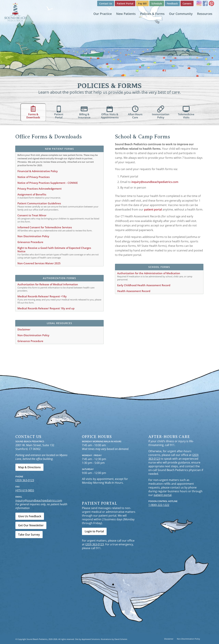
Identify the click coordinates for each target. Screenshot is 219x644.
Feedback (172, 4)
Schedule (157, 4)
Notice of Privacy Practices (34, 177)
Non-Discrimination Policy (33, 335)
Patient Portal (125, 4)
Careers (187, 4)
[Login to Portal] (94, 531)
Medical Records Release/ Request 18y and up (46, 308)
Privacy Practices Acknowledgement (40, 189)
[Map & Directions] (29, 467)
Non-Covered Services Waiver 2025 (39, 263)
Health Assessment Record (134, 291)
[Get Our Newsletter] (31, 525)
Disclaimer (24, 329)
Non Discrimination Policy (33, 236)
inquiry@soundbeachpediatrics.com (155, 182)
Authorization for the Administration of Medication (149, 273)
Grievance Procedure (30, 242)
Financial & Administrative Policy (38, 171)
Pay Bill (142, 4)
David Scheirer (121, 639)
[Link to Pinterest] (211, 3)
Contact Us (106, 4)
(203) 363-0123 (25, 480)
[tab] (33, 112)
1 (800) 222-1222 (159, 505)
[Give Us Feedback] (30, 516)
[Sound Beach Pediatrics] (16, 12)
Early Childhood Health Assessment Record (144, 285)
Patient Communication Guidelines (39, 203)
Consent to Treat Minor (32, 215)
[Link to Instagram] (199, 3)
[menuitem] (106, 4)
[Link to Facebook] (205, 3)
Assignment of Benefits (32, 194)
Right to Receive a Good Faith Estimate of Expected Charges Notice (54, 250)
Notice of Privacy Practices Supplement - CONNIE (48, 183)
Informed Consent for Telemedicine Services (45, 227)
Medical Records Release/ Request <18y (42, 296)
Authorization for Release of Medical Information (48, 284)
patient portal (153, 209)
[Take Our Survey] (29, 535)
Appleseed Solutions (91, 639)
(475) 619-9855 (25, 490)
